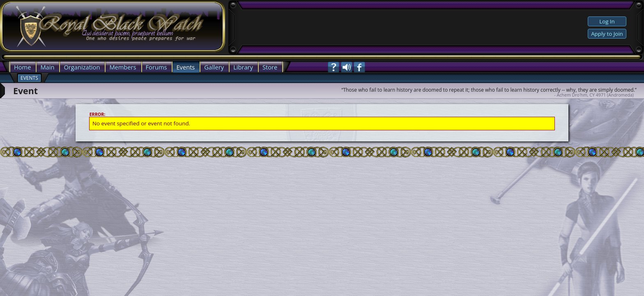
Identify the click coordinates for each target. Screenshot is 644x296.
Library (243, 67)
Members (123, 67)
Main (47, 67)
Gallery (214, 67)
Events (185, 67)
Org (69, 67)
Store (270, 67)
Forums (156, 67)
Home (22, 67)
